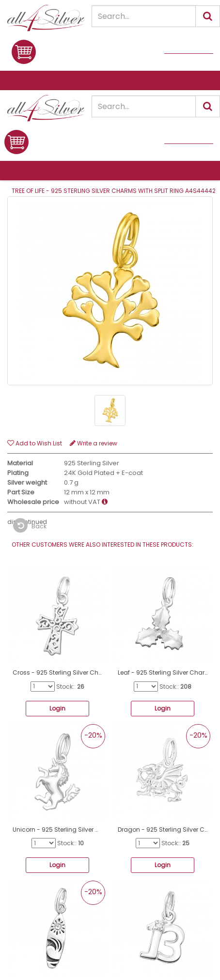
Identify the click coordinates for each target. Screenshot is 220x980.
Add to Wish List (35, 443)
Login (57, 708)
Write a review (94, 443)
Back (30, 525)
